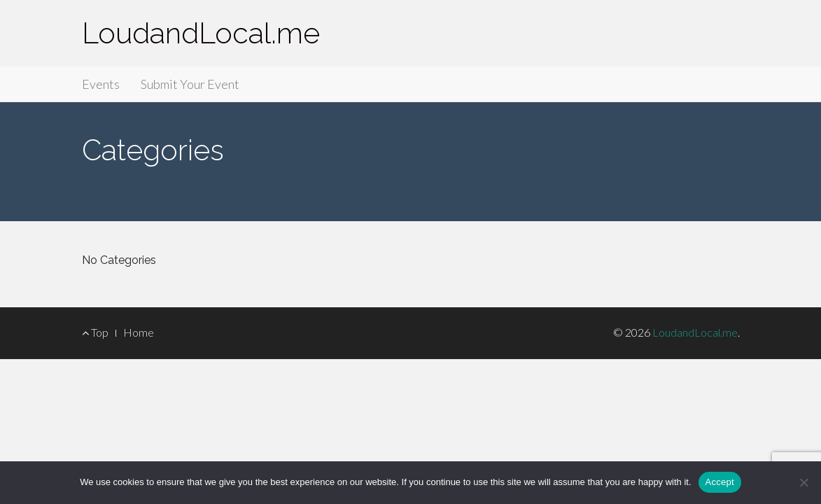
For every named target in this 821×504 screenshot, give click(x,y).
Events (101, 84)
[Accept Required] (804, 482)
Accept (720, 482)
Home (139, 332)
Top (95, 332)
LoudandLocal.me (201, 33)
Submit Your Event (190, 84)
